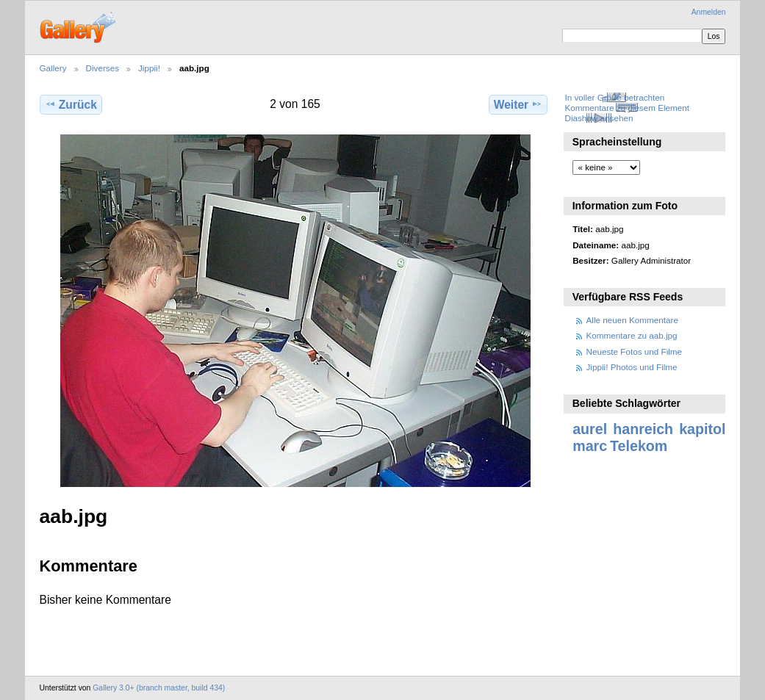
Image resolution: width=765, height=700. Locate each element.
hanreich (643, 429)
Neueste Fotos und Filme (635, 351)
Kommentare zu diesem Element (627, 108)
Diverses (103, 68)
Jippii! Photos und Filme (632, 367)
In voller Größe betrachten (614, 97)
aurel (590, 429)
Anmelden (709, 12)
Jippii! (149, 68)
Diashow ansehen (599, 118)
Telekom (639, 446)
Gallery (53, 68)
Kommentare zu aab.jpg (632, 335)
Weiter (518, 104)
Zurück (71, 104)
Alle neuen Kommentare (632, 320)
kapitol (702, 429)
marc (590, 446)
